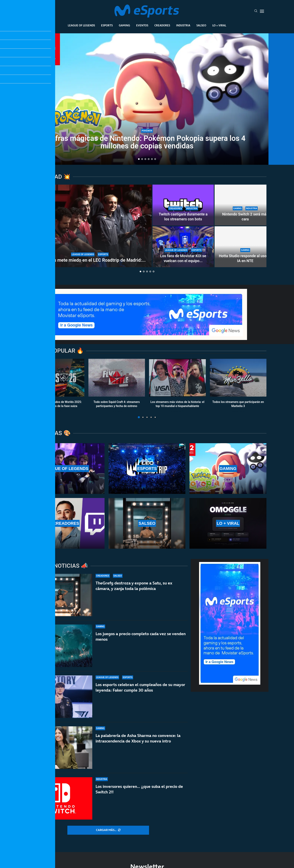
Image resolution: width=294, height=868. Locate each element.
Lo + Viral (219, 25)
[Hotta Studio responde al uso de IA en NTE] (245, 247)
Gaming (124, 25)
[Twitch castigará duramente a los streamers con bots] (183, 205)
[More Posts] (108, 830)
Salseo (201, 25)
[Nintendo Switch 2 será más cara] (245, 205)
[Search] (256, 11)
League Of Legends (81, 25)
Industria (183, 25)
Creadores (162, 25)
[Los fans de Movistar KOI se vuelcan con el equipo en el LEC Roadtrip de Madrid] (183, 247)
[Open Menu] (262, 11)
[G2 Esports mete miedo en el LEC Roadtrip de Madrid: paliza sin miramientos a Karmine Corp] (90, 226)
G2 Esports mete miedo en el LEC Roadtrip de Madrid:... (90, 260)
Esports (107, 25)
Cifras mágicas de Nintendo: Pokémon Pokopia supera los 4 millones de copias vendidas (147, 142)
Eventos (142, 25)
